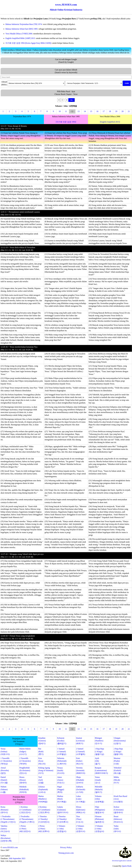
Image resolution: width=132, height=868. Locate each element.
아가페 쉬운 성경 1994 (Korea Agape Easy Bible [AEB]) (28, 43)
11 (66, 111)
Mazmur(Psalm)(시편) (117, 761)
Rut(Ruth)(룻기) (41, 751)
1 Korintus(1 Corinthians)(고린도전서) (25, 810)
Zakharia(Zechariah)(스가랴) (81, 789)
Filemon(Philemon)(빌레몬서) (99, 819)
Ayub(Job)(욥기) (97, 761)
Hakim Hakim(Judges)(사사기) (25, 751)
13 (78, 111)
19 (116, 111)
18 (110, 111)
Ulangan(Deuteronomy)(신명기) (120, 741)
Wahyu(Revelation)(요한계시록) (6, 838)
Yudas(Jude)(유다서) (117, 829)
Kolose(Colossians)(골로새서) (119, 810)
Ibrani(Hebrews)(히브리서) (118, 819)
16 (97, 111)
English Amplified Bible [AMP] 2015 (20, 38)
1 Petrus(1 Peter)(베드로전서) (25, 829)
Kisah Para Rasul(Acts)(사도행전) (120, 799)
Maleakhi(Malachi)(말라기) (99, 789)
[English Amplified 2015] (110, 122)
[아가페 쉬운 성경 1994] (66, 122)
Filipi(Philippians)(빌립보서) (100, 810)
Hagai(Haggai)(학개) (61, 789)
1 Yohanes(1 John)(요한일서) (62, 829)
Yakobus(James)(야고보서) (5, 829)
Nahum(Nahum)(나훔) (4, 789)
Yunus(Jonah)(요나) (98, 780)
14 (85, 111)
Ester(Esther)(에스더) (80, 761)
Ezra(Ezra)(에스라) (42, 761)
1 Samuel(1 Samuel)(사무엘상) (62, 751)
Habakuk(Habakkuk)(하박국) (24, 789)
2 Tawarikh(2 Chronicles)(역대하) (25, 761)
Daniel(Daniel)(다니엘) (4, 780)
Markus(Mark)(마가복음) (62, 799)
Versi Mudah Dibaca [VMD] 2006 (19, 34)
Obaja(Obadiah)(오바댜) (80, 780)
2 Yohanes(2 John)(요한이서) (81, 829)
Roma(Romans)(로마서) (4, 810)
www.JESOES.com (10, 847)
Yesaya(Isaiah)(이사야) (61, 770)
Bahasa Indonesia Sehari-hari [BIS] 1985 (22, 29)
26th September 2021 (17, 858)
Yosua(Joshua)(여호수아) (5, 751)
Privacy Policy (66, 847)
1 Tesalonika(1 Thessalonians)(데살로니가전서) (8, 819)
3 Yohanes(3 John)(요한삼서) (99, 829)
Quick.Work (127, 866)
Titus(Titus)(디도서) (80, 819)
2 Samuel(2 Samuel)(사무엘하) (81, 751)
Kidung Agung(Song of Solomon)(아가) (46, 770)
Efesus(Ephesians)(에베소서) (81, 810)
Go (71, 100)
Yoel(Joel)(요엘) (41, 780)
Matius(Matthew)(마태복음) (43, 799)
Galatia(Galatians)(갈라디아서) (63, 810)
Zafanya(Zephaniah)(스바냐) (43, 789)
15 (91, 111)
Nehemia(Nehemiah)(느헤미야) (62, 761)
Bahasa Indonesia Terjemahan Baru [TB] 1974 (24, 24)
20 (122, 111)
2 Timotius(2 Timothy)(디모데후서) (63, 819)
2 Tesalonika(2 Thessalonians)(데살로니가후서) (27, 819)
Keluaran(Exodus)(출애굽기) (62, 741)
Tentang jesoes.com (66, 853)
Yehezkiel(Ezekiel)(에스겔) (118, 770)
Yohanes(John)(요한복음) (99, 799)
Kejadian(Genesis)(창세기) (42, 741)
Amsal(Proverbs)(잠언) (5, 770)
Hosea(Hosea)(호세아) (23, 780)
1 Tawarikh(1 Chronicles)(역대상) (6, 761)
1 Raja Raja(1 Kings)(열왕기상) (99, 751)
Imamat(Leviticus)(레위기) (80, 741)
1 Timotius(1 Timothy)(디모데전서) (44, 819)
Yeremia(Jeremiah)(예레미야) (81, 770)
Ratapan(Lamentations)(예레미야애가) (101, 770)
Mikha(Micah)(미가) (117, 780)
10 (60, 111)
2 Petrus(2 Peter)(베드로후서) (44, 829)
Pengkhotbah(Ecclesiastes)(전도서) (25, 770)
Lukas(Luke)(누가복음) (81, 799)
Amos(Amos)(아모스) (61, 780)
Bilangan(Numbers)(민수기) (99, 741)
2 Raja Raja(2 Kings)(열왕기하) (118, 751)
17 (104, 111)
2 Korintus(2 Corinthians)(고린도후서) (44, 810)
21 (129, 111)
